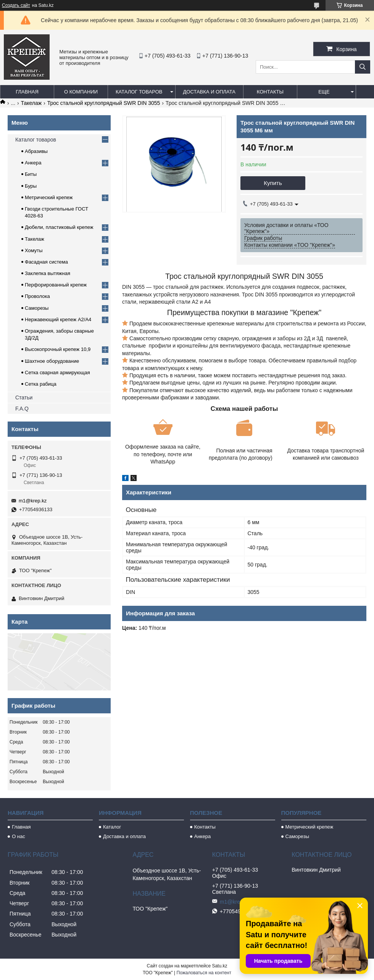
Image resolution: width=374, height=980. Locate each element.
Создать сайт (16, 5)
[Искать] (363, 67)
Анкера (33, 163)
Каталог (112, 827)
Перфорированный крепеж (56, 285)
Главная (27, 92)
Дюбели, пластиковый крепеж (59, 227)
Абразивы (36, 151)
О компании (81, 92)
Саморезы (37, 308)
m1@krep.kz (33, 501)
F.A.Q (22, 409)
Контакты (270, 92)
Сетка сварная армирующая (57, 373)
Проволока (37, 296)
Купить (273, 183)
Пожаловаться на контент (204, 973)
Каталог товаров (139, 92)
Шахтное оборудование (52, 361)
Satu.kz (219, 966)
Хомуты (34, 250)
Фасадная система (46, 262)
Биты (31, 174)
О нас (19, 836)
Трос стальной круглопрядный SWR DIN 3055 (104, 103)
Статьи (24, 397)
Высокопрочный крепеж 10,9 (58, 349)
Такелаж (31, 103)
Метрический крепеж (49, 197)
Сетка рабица (41, 384)
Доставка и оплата (209, 92)
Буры (31, 186)
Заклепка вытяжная (48, 273)
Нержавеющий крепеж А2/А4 (58, 319)
